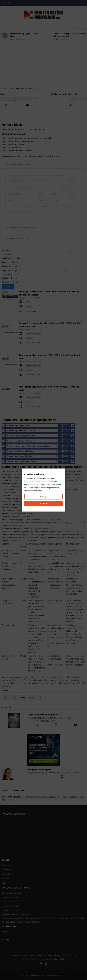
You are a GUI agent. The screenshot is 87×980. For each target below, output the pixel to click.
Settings (43, 497)
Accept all (44, 503)
